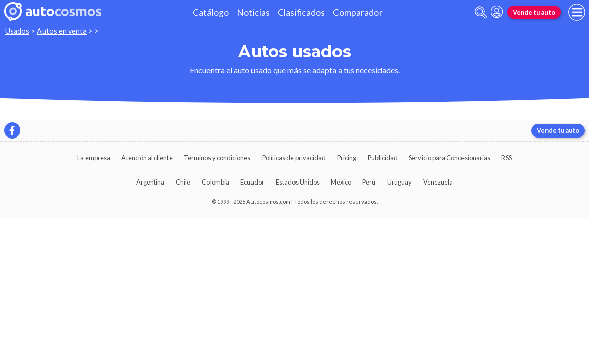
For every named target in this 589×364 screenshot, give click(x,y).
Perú (369, 182)
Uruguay (399, 182)
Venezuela (438, 182)
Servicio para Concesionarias (450, 158)
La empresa (94, 158)
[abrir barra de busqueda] (481, 12)
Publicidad (383, 158)
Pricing (347, 158)
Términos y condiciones (217, 158)
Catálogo (211, 12)
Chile (183, 182)
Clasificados (301, 12)
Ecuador (252, 182)
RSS (507, 158)
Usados (17, 31)
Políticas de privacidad (294, 158)
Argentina (150, 182)
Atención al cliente (147, 158)
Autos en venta (62, 31)
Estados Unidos (298, 182)
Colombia (216, 182)
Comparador (358, 12)
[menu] (577, 12)
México (341, 182)
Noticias (253, 12)
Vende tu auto (534, 12)
